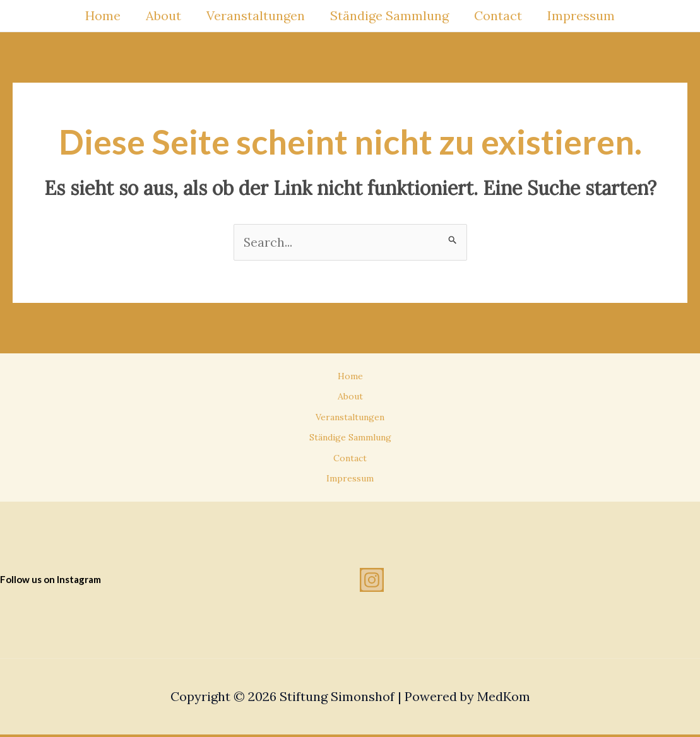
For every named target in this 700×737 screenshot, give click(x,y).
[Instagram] (372, 582)
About (163, 15)
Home (103, 15)
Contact (498, 15)
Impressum (581, 15)
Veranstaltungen (256, 15)
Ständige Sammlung (389, 15)
